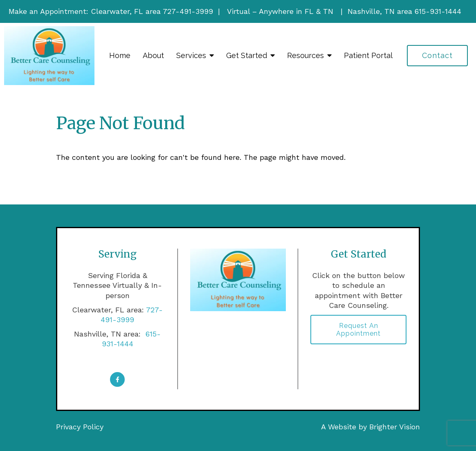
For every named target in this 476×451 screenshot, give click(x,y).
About (153, 55)
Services (191, 55)
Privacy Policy (80, 427)
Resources (305, 55)
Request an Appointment (358, 330)
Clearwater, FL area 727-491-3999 (152, 11)
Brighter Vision (395, 427)
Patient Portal (368, 55)
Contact (437, 55)
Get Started (247, 55)
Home (120, 55)
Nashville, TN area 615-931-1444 (404, 11)
